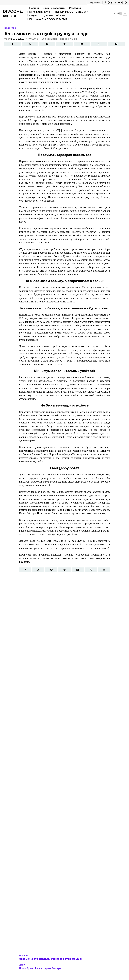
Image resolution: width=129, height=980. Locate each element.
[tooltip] (105, 3)
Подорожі (11, 28)
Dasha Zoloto (18, 39)
